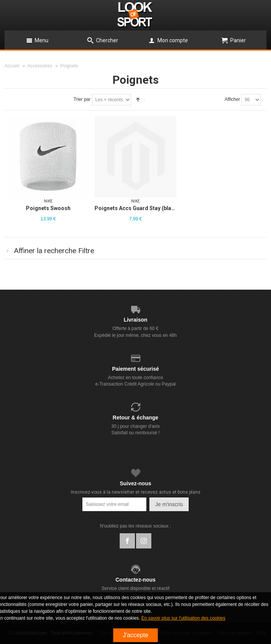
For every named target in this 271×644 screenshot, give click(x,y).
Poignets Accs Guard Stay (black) (137, 208)
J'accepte (135, 635)
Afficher (232, 99)
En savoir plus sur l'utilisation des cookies (183, 618)
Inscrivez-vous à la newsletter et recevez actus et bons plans (136, 492)
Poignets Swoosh (48, 208)
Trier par (82, 99)
